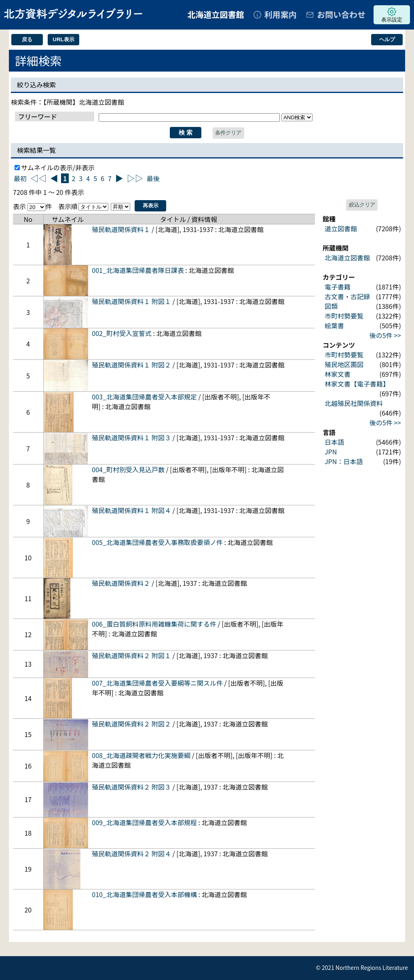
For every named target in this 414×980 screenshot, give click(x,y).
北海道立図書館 (347, 258)
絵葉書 (334, 325)
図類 (331, 306)
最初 (20, 178)
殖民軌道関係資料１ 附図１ (131, 301)
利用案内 (281, 14)
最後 (153, 178)
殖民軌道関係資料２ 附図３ (131, 787)
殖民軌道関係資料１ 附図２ (131, 365)
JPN (331, 452)
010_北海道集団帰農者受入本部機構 (144, 894)
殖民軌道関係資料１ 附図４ (131, 510)
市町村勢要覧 (344, 316)
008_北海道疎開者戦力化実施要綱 (141, 755)
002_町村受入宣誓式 (122, 333)
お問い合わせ (341, 14)
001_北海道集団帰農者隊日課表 (138, 270)
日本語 (334, 442)
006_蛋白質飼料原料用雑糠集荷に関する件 (154, 624)
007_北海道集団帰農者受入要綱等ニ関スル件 (157, 683)
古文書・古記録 (347, 296)
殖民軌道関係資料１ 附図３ (131, 437)
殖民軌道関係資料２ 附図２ (131, 724)
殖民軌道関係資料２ (121, 583)
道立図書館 (341, 228)
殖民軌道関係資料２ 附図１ (131, 655)
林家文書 (338, 374)
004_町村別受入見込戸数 (128, 469)
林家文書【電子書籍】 (357, 384)
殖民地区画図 (344, 364)
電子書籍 (338, 287)
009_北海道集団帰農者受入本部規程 (144, 822)
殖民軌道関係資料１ (121, 229)
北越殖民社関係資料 (354, 403)
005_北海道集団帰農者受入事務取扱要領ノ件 (157, 542)
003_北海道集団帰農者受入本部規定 (144, 397)
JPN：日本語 (344, 461)
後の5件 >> (385, 335)
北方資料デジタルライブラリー (73, 14)
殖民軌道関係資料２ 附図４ (131, 853)
